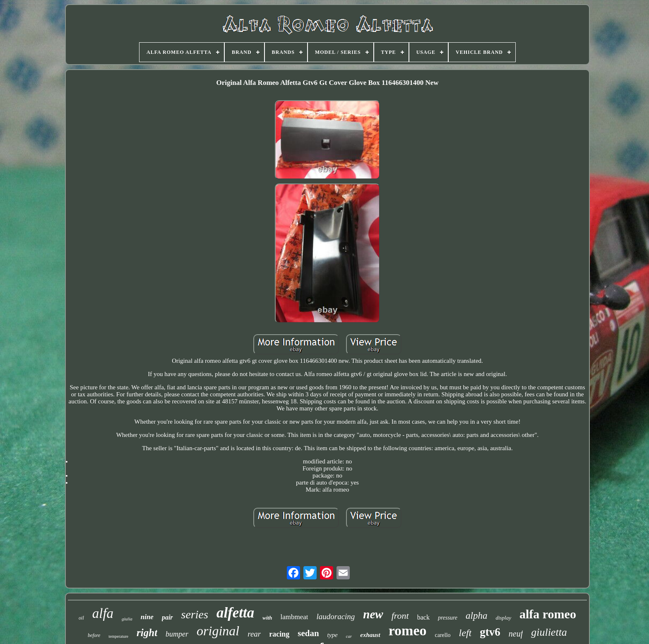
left (465, 633)
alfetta (235, 613)
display (503, 618)
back (423, 617)
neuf (516, 634)
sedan (308, 633)
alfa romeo (548, 614)
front (400, 616)
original (218, 631)
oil (81, 618)
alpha (476, 616)
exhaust (370, 635)
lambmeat (294, 617)
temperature (118, 636)
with (267, 618)
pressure (448, 618)
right (147, 633)
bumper (177, 634)
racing (279, 634)
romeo (408, 631)
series (195, 614)
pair (167, 617)
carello (443, 635)
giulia (127, 619)
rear (254, 634)
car (349, 636)
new (373, 614)
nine (147, 617)
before (94, 635)
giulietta (549, 632)
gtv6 (490, 632)
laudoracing (335, 616)
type (333, 635)
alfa (103, 613)
